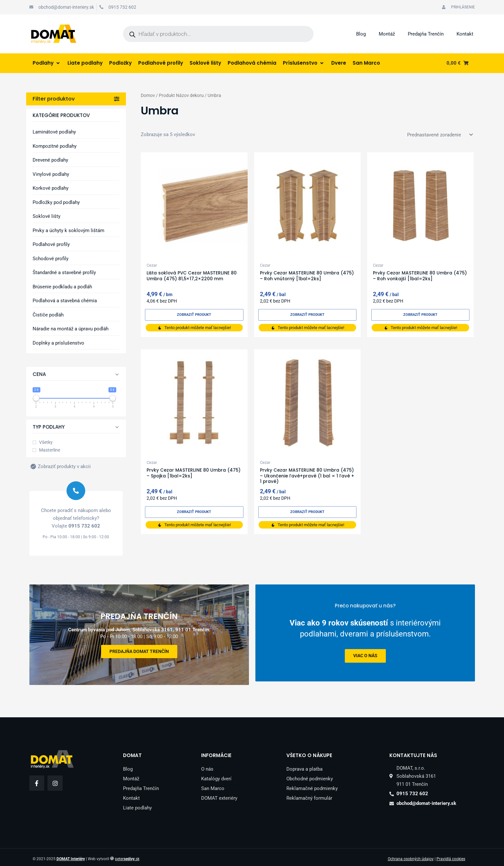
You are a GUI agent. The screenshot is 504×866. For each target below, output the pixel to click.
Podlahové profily (51, 244)
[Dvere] (339, 63)
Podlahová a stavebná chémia (65, 301)
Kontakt (465, 34)
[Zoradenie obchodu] (439, 135)
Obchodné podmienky (310, 775)
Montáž (387, 34)
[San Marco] (366, 63)
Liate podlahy (137, 804)
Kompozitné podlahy (55, 146)
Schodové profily (51, 259)
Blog (361, 34)
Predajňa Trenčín (426, 34)
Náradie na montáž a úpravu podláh (71, 329)
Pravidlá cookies (451, 855)
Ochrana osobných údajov (411, 855)
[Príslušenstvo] (304, 63)
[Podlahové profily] (161, 63)
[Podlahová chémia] (252, 63)
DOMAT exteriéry (219, 795)
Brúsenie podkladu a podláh (62, 287)
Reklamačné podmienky (312, 785)
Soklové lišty (46, 216)
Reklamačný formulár (309, 795)
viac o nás (365, 656)
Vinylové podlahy (51, 174)
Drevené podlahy (50, 160)
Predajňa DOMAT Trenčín (139, 649)
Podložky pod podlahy (56, 202)
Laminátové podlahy (54, 132)
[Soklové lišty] (205, 63)
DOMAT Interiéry (71, 855)
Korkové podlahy (51, 188)
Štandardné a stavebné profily (64, 273)
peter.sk (127, 855)
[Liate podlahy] (85, 63)
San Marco (213, 785)
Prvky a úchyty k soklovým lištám (68, 230)
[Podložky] (120, 63)
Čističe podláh (48, 315)
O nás (207, 765)
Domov (148, 95)
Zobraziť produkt (194, 315)
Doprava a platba (304, 765)
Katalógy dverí (216, 775)
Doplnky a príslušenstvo (58, 343)
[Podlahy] (47, 63)
